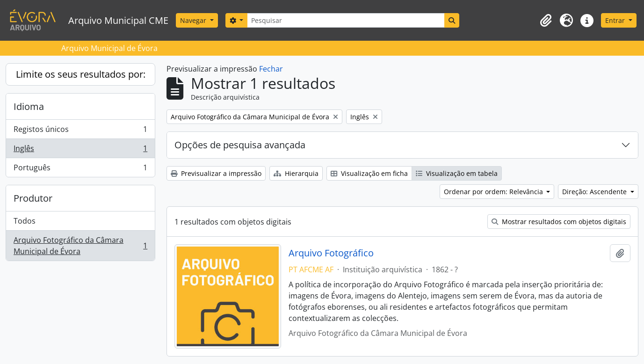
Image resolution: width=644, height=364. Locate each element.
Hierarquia (296, 173)
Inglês (80, 150)
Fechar (271, 69)
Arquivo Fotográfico (331, 253)
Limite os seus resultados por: (81, 74)
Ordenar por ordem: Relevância (494, 192)
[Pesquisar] (346, 20)
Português (80, 169)
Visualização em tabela (457, 173)
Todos (25, 221)
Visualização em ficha (369, 173)
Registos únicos (80, 131)
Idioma (29, 106)
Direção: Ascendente (595, 192)
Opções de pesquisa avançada (240, 145)
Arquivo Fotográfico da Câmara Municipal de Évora (80, 246)
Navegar (194, 20)
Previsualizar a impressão (216, 173)
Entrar (616, 20)
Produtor (33, 198)
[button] (546, 21)
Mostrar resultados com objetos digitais (559, 222)
